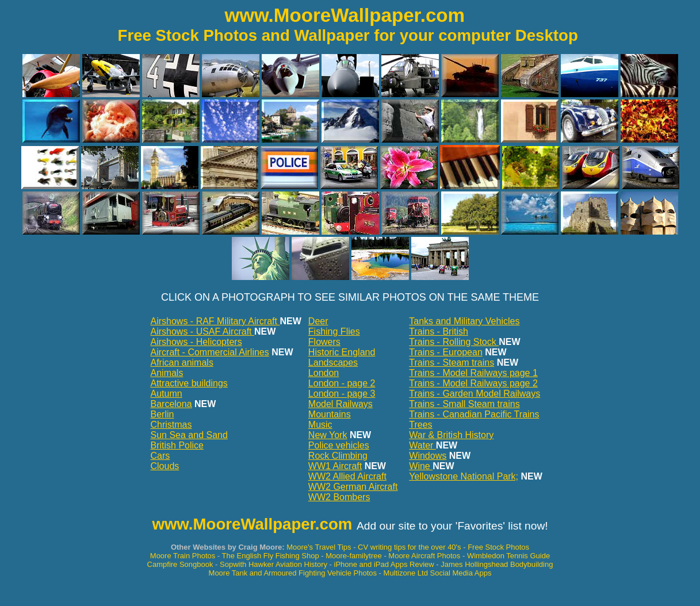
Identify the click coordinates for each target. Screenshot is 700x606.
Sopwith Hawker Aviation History (274, 564)
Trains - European (445, 352)
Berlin (162, 414)
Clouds (165, 466)
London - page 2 (342, 383)
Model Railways (341, 404)
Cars (160, 456)
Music (320, 425)
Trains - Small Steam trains (464, 404)
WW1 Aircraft (335, 466)
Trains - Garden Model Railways (475, 394)
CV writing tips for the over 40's (410, 547)
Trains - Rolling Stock (454, 342)
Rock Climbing (338, 456)
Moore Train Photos (183, 556)
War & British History (451, 435)
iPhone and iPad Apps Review (385, 564)
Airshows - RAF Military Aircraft (215, 321)
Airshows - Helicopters (196, 342)
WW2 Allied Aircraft (347, 476)
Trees (420, 425)
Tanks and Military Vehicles (464, 321)
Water (422, 445)
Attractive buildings (189, 383)
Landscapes (333, 363)
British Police (177, 445)
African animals (182, 363)
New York (328, 435)
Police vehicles (339, 445)
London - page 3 (342, 394)
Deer (318, 321)
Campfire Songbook (180, 564)
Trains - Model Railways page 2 (473, 383)
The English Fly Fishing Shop (271, 556)
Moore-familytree (354, 556)
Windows (428, 456)
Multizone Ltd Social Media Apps (438, 573)
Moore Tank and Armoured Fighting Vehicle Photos (293, 573)
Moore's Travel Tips (319, 547)
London (324, 373)
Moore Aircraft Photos (424, 556)
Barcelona (171, 404)
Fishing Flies (334, 331)
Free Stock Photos (498, 547)
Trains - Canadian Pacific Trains (474, 414)
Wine (421, 466)
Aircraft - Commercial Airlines (210, 352)
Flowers (324, 342)
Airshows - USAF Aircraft (202, 331)
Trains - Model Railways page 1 (473, 373)
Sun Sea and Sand (189, 435)
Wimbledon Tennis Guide (508, 556)
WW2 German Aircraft (353, 487)
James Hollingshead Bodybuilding (497, 564)
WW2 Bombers (339, 497)
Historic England (342, 352)
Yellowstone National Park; (464, 476)
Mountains (330, 414)
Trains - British (439, 331)
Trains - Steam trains (452, 363)
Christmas (171, 425)
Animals (167, 373)
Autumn (167, 394)
